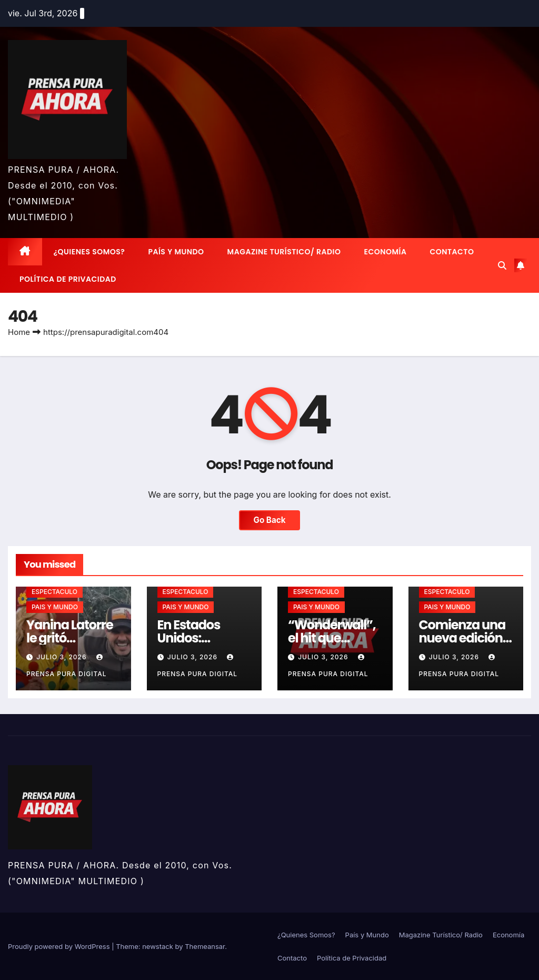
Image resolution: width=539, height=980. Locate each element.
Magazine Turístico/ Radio (284, 252)
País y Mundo (176, 252)
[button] (502, 265)
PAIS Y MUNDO (55, 607)
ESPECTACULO (54, 592)
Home (19, 332)
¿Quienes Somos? (89, 252)
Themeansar (205, 946)
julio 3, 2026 (63, 657)
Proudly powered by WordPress (60, 946)
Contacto (452, 252)
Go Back (270, 520)
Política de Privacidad (68, 279)
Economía (386, 252)
